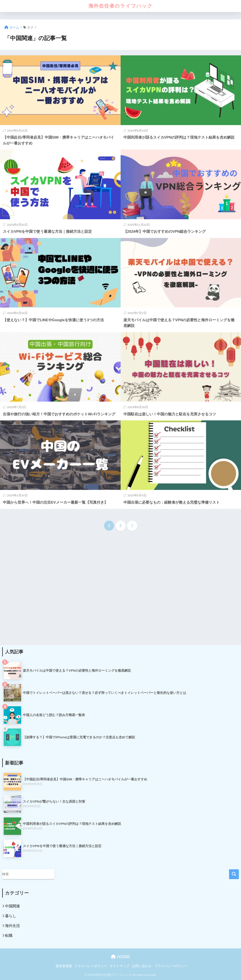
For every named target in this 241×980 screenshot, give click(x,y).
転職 (9, 936)
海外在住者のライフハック (120, 6)
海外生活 (12, 926)
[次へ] (132, 526)
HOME (120, 957)
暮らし (11, 916)
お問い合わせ (142, 966)
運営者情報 (64, 966)
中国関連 (12, 906)
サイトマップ (120, 966)
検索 (234, 874)
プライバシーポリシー (91, 966)
